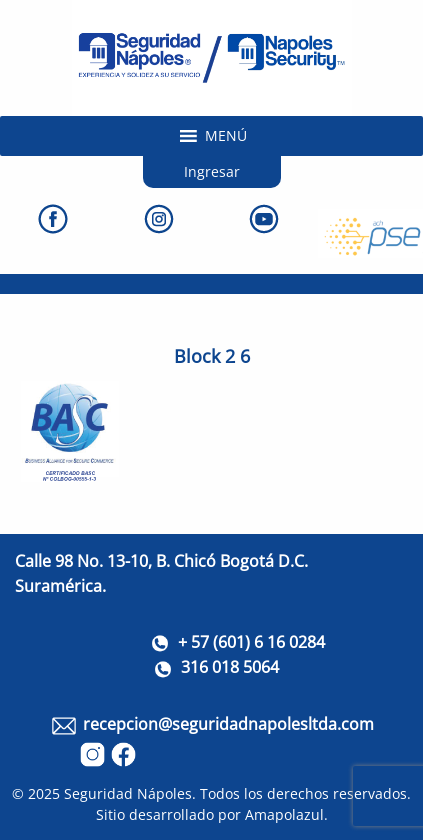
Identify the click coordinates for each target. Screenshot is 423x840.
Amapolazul (284, 814)
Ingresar (212, 171)
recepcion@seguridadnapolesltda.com (228, 724)
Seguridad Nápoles (128, 793)
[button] (226, 136)
